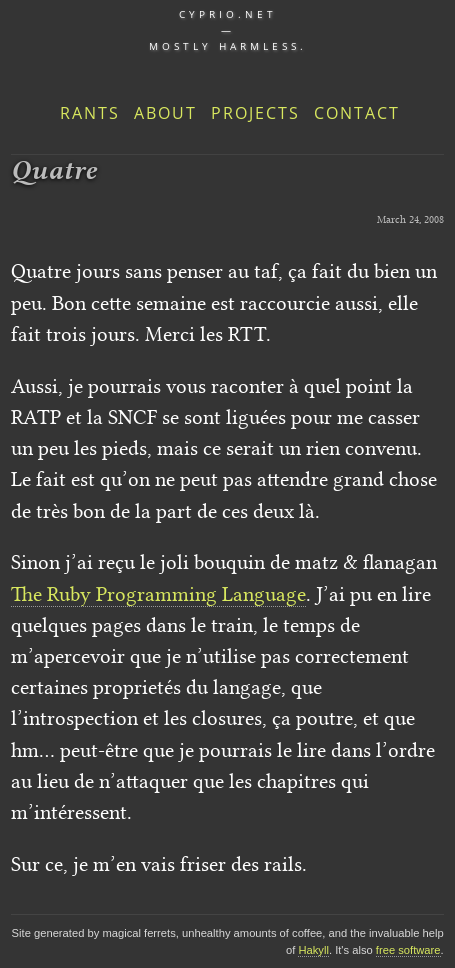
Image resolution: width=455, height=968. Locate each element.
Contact (357, 113)
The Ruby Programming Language (158, 594)
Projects (255, 113)
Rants (90, 113)
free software (408, 950)
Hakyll (313, 950)
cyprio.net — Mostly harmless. (228, 30)
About (165, 113)
